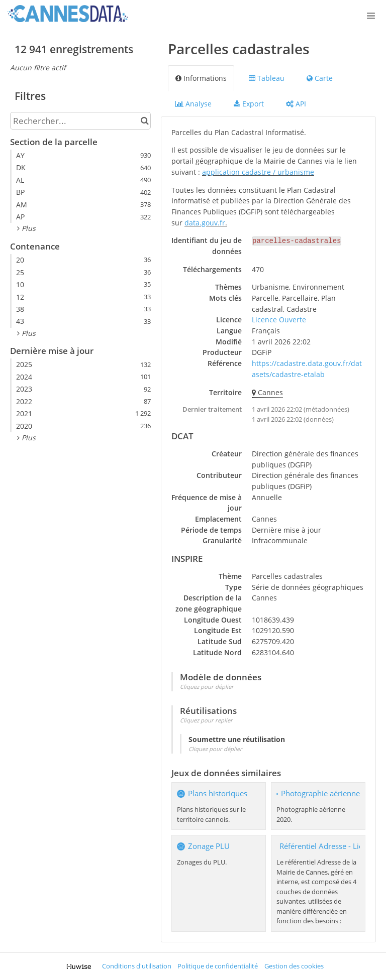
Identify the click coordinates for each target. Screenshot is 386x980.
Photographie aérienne (320, 793)
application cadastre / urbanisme (258, 172)
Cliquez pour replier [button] (206, 720)
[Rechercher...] (80, 121)
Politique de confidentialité (218, 966)
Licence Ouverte (279, 320)
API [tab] (296, 104)
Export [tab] (249, 104)
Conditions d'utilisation (137, 966)
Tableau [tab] (267, 78)
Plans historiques (218, 793)
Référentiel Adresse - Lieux (325, 846)
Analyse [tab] (194, 104)
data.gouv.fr (205, 223)
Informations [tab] (201, 78)
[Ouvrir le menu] (371, 15)
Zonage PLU (209, 846)
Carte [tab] (320, 78)
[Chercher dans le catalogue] (144, 121)
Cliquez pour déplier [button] (207, 687)
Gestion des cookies (294, 966)
